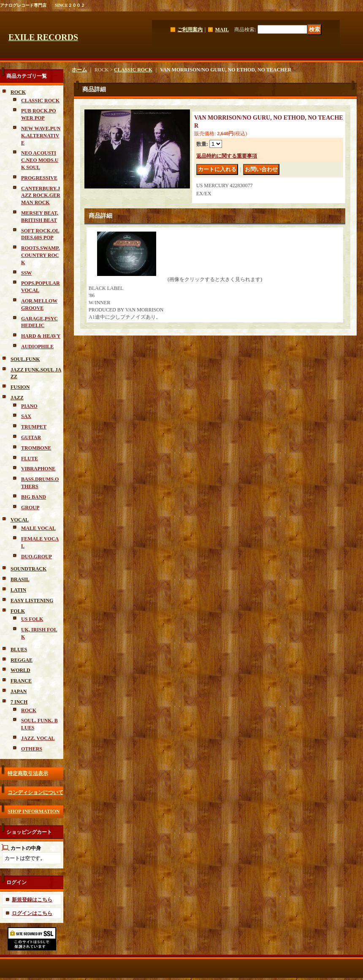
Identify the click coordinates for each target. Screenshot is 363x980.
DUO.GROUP (37, 557)
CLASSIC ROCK (40, 101)
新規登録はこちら (32, 900)
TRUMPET (34, 427)
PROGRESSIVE (39, 178)
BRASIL (20, 579)
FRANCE (21, 681)
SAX (26, 416)
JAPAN (19, 691)
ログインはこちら (32, 913)
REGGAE (22, 660)
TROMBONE (36, 448)
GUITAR (31, 437)
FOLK (18, 611)
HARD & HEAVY (41, 336)
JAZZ (17, 398)
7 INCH (19, 702)
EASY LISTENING (32, 601)
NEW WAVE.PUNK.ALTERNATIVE (41, 136)
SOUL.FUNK (25, 359)
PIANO (29, 406)
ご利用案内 (190, 30)
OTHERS (32, 749)
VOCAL (20, 520)
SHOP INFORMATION (34, 811)
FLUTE (30, 459)
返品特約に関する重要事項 (227, 156)
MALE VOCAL (38, 528)
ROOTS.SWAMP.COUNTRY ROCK (41, 255)
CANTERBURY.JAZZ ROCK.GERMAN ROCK (41, 196)
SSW (26, 273)
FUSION (20, 387)
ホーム (79, 70)
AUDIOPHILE (37, 347)
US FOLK (32, 619)
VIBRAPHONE (38, 469)
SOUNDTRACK (28, 569)
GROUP (30, 508)
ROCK (18, 92)
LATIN (18, 590)
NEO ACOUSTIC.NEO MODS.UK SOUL (40, 160)
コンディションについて (35, 792)
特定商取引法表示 (28, 773)
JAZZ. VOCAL (38, 738)
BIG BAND (34, 497)
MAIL (222, 30)
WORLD (20, 670)
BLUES (19, 650)
